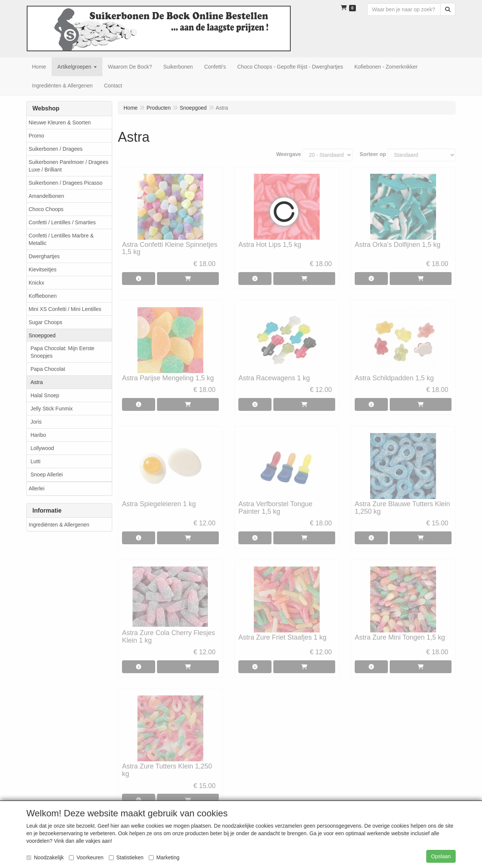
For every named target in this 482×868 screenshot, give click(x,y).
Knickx (36, 283)
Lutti (35, 461)
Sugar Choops (46, 322)
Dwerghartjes (44, 256)
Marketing (164, 857)
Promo (36, 136)
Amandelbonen (46, 196)
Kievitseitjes (43, 269)
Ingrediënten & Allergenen (59, 525)
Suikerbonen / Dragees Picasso (66, 183)
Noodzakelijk (45, 857)
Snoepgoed (42, 335)
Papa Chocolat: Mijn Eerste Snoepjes (63, 352)
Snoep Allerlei (47, 475)
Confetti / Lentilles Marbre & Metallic (61, 239)
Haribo (38, 435)
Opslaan (441, 856)
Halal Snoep (45, 395)
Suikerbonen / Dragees (56, 149)
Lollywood (42, 448)
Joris (36, 422)
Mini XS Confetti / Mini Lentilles (65, 309)
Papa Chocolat (48, 369)
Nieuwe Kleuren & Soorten (60, 122)
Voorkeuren (86, 857)
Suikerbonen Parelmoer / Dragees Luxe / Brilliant (69, 166)
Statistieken (126, 857)
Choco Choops (46, 209)
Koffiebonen (43, 296)
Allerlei (37, 488)
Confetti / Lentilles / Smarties (62, 222)
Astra (37, 382)
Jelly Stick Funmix (52, 409)
